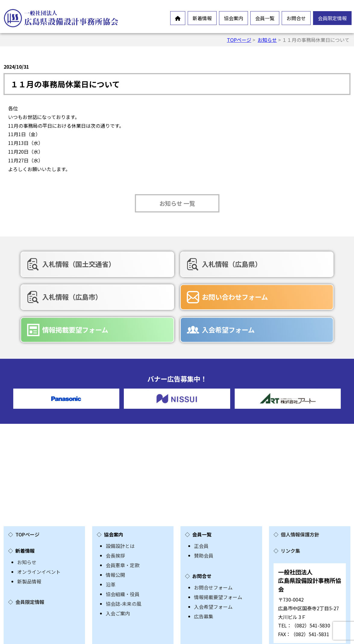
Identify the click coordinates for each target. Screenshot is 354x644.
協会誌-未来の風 (124, 568)
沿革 (111, 549)
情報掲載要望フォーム (179, 295)
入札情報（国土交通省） (70, 264)
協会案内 (233, 18)
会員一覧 (265, 18)
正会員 (201, 511)
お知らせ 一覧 (177, 203)
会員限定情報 (332, 18)
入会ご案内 (118, 578)
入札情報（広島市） (288, 264)
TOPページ (239, 40)
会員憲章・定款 (123, 530)
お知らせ (267, 40)
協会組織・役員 (123, 559)
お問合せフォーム (213, 552)
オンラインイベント (39, 536)
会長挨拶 (115, 520)
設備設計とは (120, 511)
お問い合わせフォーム (66, 295)
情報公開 (115, 539)
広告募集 (204, 581)
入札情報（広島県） (175, 264)
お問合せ (296, 18)
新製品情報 (29, 546)
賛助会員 (204, 520)
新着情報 (202, 18)
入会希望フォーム (284, 295)
